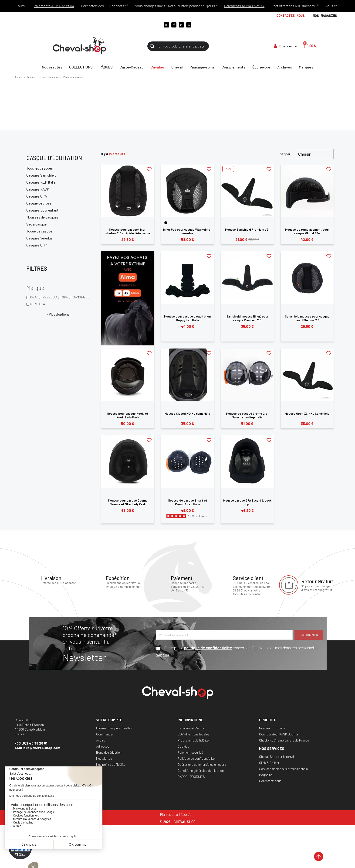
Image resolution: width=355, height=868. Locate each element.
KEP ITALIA (37, 304)
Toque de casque (39, 231)
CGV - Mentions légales (193, 734)
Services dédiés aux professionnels (283, 769)
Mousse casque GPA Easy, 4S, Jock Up (247, 502)
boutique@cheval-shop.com (37, 748)
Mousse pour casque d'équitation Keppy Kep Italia (187, 318)
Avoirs (101, 740)
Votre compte (109, 720)
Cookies (183, 746)
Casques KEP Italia (41, 182)
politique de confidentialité (208, 648)
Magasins (266, 775)
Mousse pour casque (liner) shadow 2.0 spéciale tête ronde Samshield (128, 233)
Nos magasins (325, 16)
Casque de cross (39, 203)
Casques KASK (38, 189)
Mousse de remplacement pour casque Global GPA (307, 231)
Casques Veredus (39, 238)
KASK (34, 297)
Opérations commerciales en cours (202, 764)
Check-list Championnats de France (284, 740)
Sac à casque (36, 224)
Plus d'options (59, 314)
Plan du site (169, 814)
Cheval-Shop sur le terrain (277, 757)
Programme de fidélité (193, 740)
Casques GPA (37, 196)
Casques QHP (37, 245)
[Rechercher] (178, 46)
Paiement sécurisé (190, 752)
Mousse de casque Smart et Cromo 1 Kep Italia (188, 502)
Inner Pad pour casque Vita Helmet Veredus (187, 231)
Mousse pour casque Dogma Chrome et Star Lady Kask (128, 502)
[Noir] (166, 223)
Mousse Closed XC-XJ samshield (187, 413)
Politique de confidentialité (196, 758)
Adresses (103, 746)
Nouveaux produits (272, 728)
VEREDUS (50, 297)
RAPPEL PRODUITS (191, 777)
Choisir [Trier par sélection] (304, 154)
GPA (65, 297)
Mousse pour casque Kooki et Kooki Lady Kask (128, 415)
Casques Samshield (41, 175)
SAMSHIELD (81, 297)
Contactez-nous (291, 16)
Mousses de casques (42, 217)
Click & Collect (269, 763)
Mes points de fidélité (111, 764)
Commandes (105, 734)
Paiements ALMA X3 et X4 (61, 6)
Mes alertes (104, 758)
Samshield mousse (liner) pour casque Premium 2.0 (247, 318)
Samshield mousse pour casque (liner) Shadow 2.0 (307, 318)
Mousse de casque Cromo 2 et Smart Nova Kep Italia (247, 415)
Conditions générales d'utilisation (201, 771)
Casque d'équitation (54, 158)
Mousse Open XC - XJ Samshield (307, 413)
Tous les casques (40, 168)
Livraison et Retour (191, 728)
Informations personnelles (114, 728)
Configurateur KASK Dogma (279, 734)
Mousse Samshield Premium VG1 (247, 229)
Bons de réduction (109, 752)
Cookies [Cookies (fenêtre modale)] (187, 814)
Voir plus (162, 655)
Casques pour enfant (42, 210)
